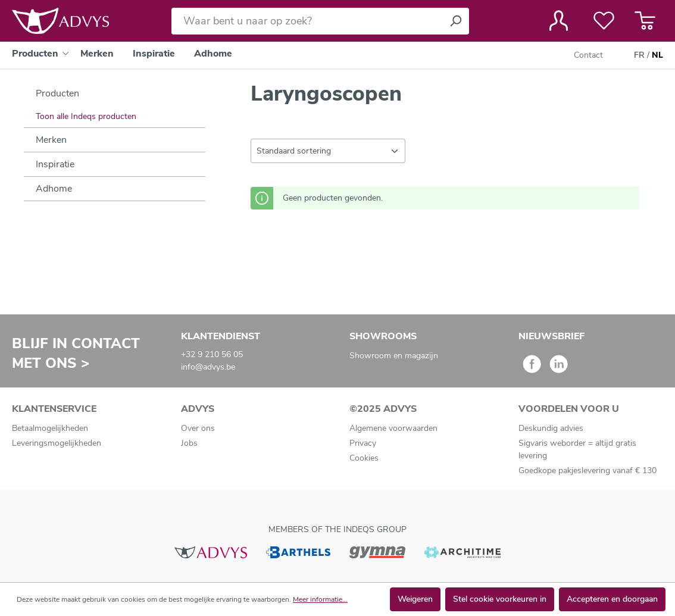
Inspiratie (55, 164)
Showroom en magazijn (394, 356)
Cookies (364, 458)
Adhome (54, 189)
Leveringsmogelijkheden (57, 443)
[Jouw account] (559, 21)
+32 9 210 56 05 (212, 354)
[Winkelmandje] (645, 21)
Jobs (189, 443)
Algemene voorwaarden (393, 428)
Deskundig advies (551, 428)
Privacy (363, 443)
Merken (51, 140)
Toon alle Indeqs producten (86, 116)
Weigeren (415, 599)
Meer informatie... (320, 599)
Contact (588, 55)
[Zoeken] (455, 21)
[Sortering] (328, 151)
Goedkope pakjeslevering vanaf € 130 (587, 470)
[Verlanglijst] (604, 21)
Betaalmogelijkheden (50, 428)
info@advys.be (208, 367)
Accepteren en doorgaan (612, 599)
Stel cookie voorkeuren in (500, 599)
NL (657, 55)
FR (639, 55)
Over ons (198, 428)
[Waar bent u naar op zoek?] (307, 21)
